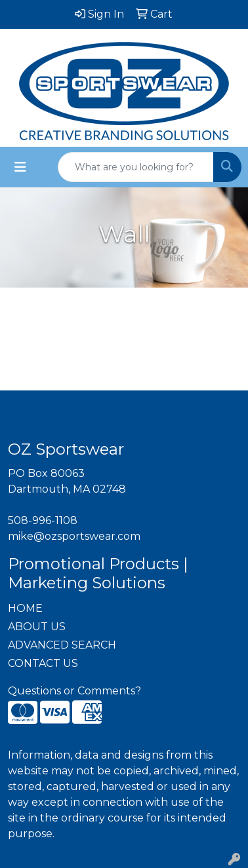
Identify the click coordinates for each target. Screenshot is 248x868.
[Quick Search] (136, 167)
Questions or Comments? (74, 691)
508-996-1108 (43, 520)
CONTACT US (43, 663)
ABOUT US (37, 627)
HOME (25, 608)
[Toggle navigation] (20, 167)
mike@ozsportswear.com (74, 536)
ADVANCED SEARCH (62, 645)
